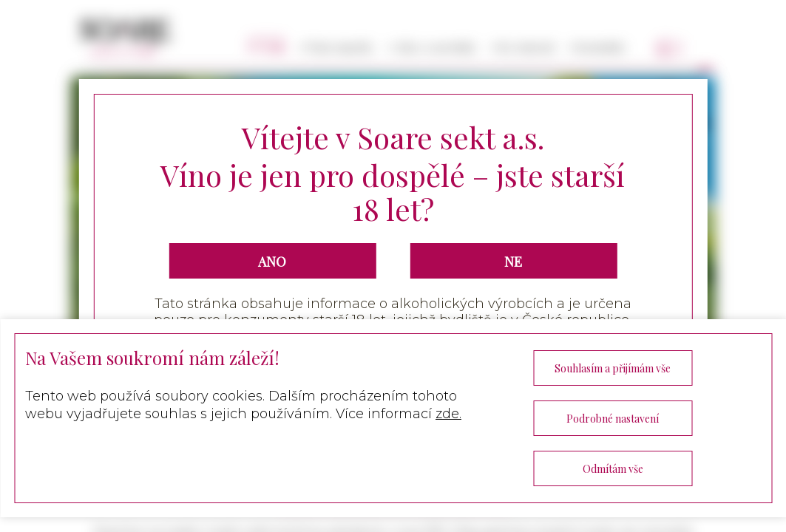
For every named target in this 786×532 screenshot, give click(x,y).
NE (513, 262)
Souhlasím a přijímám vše (613, 368)
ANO (272, 262)
